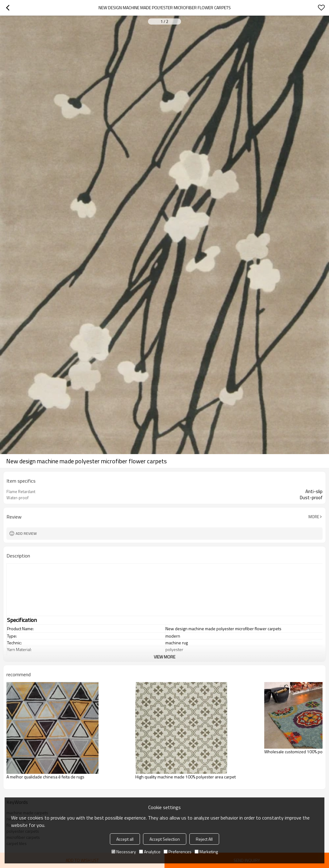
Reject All (204, 839)
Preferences (178, 852)
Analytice (150, 852)
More (314, 517)
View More (164, 657)
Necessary (124, 852)
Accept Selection (165, 839)
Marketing (206, 852)
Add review (26, 533)
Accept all (125, 839)
